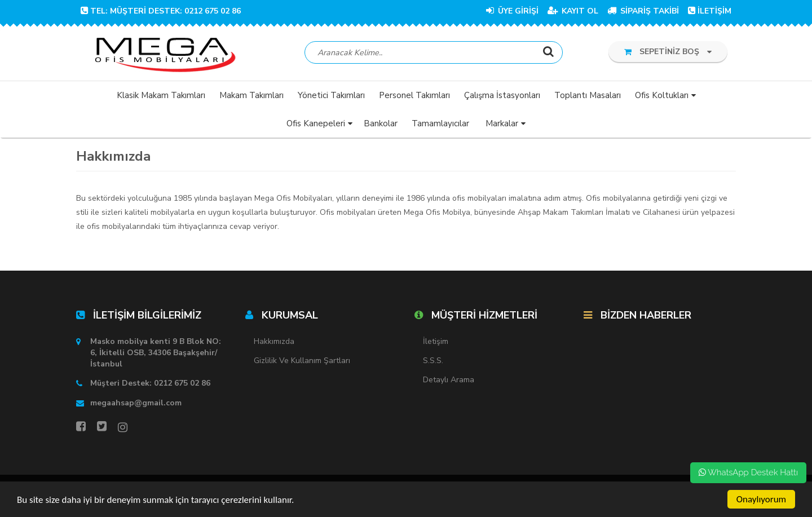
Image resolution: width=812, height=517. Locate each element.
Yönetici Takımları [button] (331, 95)
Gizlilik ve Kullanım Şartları (302, 361)
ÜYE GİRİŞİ (512, 11)
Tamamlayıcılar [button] (440, 123)
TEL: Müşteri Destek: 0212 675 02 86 (161, 11)
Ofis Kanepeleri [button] (316, 123)
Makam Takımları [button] (251, 95)
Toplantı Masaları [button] (588, 95)
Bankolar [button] (381, 123)
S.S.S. (433, 361)
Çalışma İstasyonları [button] (502, 95)
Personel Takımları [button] (414, 95)
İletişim (436, 341)
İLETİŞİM (710, 11)
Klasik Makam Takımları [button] (161, 95)
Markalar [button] (502, 123)
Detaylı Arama (449, 380)
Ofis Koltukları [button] (662, 95)
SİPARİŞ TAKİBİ (643, 11)
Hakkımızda (274, 341)
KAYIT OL (573, 11)
